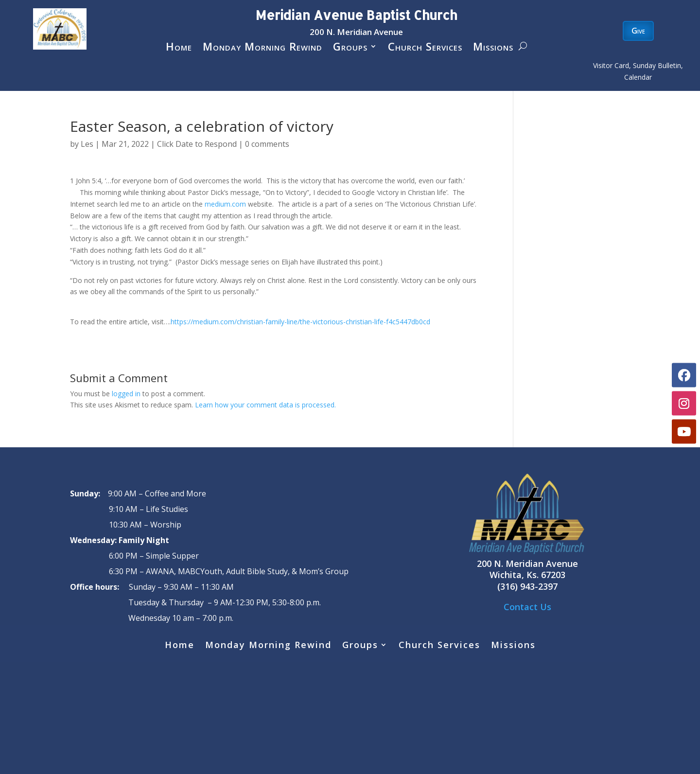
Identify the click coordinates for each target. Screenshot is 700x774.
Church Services (425, 48)
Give (638, 31)
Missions (493, 48)
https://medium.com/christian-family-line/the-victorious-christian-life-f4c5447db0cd (300, 322)
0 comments (267, 144)
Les (87, 144)
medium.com (225, 204)
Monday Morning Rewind (262, 48)
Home (179, 48)
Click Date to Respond (197, 144)
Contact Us (527, 607)
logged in (126, 394)
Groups (350, 48)
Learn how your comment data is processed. (265, 405)
